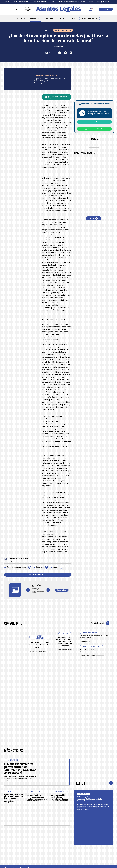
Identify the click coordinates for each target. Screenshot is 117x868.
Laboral (56, 567)
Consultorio (13, 623)
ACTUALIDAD (22, 19)
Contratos (40, 567)
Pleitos (80, 719)
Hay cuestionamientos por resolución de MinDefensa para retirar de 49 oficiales (20, 704)
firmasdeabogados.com (72, 859)
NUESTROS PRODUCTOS (46, 836)
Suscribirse (106, 9)
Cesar (91, 2)
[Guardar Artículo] (50, 53)
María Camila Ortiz (91, 641)
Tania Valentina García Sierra (39, 651)
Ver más (94, 218)
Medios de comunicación (21, 2)
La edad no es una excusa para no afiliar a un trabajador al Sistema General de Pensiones (65, 641)
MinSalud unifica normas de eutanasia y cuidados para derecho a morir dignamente (37, 734)
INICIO (6, 831)
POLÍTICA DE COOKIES (45, 846)
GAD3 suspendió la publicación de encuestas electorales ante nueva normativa (59, 734)
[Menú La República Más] (6, 9)
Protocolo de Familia (40, 2)
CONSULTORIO (35, 19)
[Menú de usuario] (90, 9)
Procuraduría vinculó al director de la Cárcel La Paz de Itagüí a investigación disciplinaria (13, 734)
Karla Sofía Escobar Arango (92, 655)
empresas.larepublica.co (48, 859)
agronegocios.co (27, 859)
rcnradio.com (106, 859)
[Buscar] (17, 9)
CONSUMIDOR (50, 19)
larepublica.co (11, 859)
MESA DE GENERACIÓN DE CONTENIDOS (66, 832)
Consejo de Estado (103, 2)
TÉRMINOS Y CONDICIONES (47, 841)
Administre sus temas (38, 575)
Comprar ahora (94, 122)
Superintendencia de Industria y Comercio (72, 2)
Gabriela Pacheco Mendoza (65, 649)
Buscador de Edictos (90, 19)
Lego (53, 2)
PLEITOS (62, 19)
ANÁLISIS (72, 19)
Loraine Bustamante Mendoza (45, 76)
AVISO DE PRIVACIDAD (66, 836)
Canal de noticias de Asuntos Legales (56, 97)
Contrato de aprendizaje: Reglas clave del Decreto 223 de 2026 (39, 645)
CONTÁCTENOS (43, 832)
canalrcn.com (91, 859)
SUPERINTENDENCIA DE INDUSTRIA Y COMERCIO (67, 846)
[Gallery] (38, 589)
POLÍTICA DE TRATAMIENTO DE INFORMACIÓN (68, 841)
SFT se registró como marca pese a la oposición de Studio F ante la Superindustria (93, 734)
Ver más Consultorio (100, 623)
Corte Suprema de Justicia (17, 567)
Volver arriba (103, 805)
